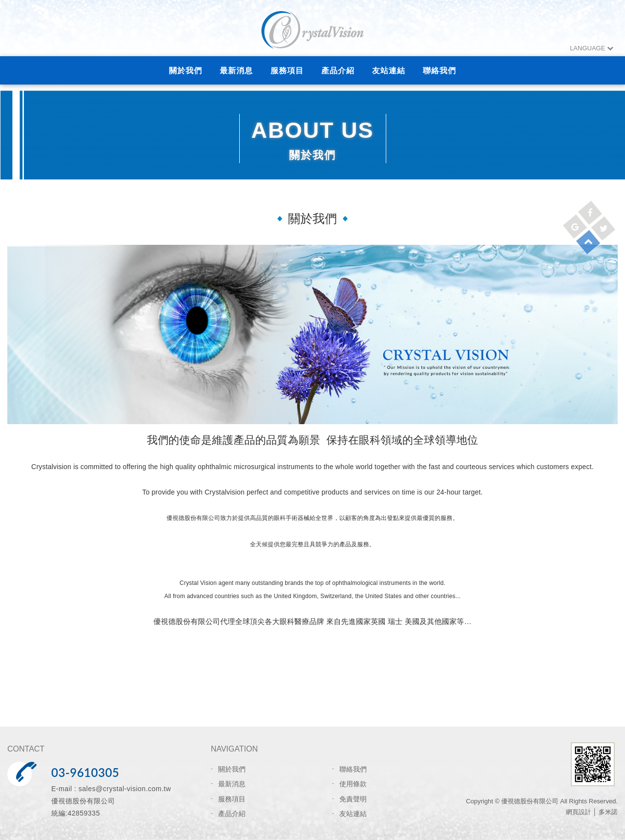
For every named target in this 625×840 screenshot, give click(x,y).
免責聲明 (353, 799)
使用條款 (353, 784)
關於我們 (186, 70)
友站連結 (389, 70)
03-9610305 (85, 772)
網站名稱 (312, 29)
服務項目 (287, 70)
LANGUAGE (592, 48)
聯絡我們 (439, 70)
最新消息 (236, 70)
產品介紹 (338, 70)
